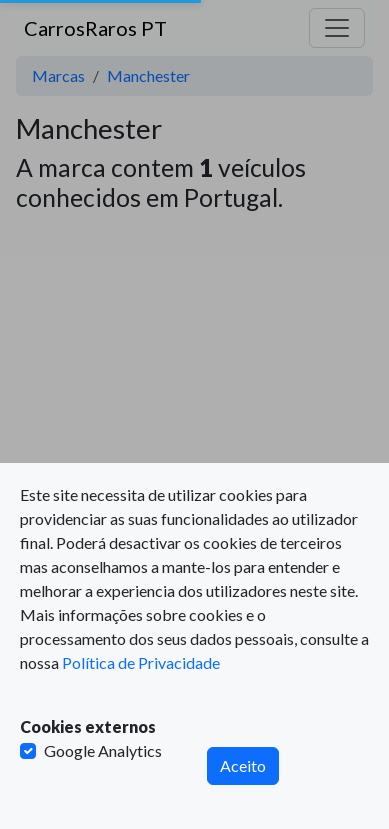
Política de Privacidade (141, 662)
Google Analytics (103, 750)
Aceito (243, 765)
